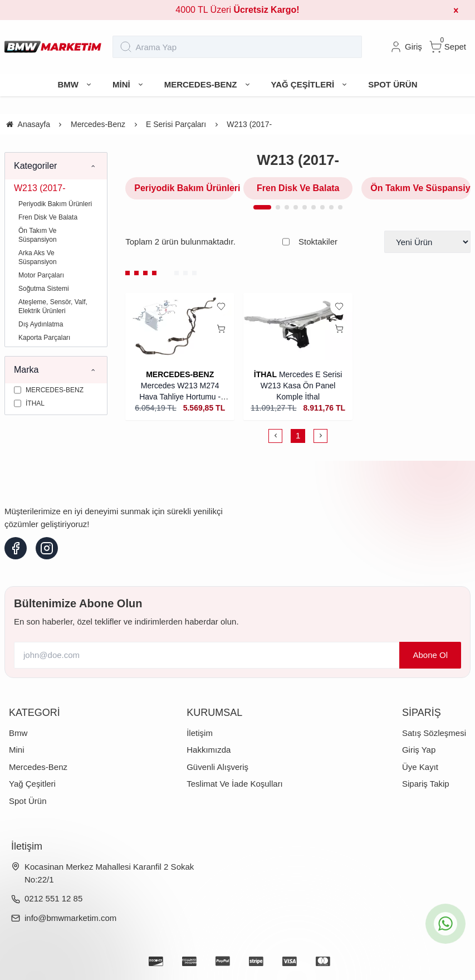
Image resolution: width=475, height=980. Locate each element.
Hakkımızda (209, 750)
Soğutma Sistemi (44, 289)
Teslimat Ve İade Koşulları (235, 784)
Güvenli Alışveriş (217, 767)
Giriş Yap (419, 750)
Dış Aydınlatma (41, 324)
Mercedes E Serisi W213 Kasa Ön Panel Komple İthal (302, 386)
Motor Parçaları (41, 275)
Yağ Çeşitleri (32, 784)
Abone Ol (430, 655)
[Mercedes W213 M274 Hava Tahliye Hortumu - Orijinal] (180, 328)
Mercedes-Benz (38, 767)
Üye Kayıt (420, 767)
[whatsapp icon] (445, 924)
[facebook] (16, 548)
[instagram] (47, 548)
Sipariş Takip (426, 784)
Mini (17, 750)
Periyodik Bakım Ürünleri (55, 204)
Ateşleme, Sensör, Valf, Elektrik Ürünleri (53, 306)
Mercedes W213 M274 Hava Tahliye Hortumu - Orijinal (180, 397)
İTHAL (265, 374)
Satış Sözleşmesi (434, 733)
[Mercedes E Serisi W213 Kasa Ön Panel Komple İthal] (298, 328)
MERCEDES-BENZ (180, 374)
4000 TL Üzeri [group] (237, 10)
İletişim (200, 733)
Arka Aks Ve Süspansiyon (38, 257)
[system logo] (53, 47)
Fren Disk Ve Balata (48, 217)
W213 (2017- (40, 188)
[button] (262, 207)
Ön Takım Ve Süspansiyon (38, 235)
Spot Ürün (28, 801)
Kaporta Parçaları (44, 338)
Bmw (18, 733)
